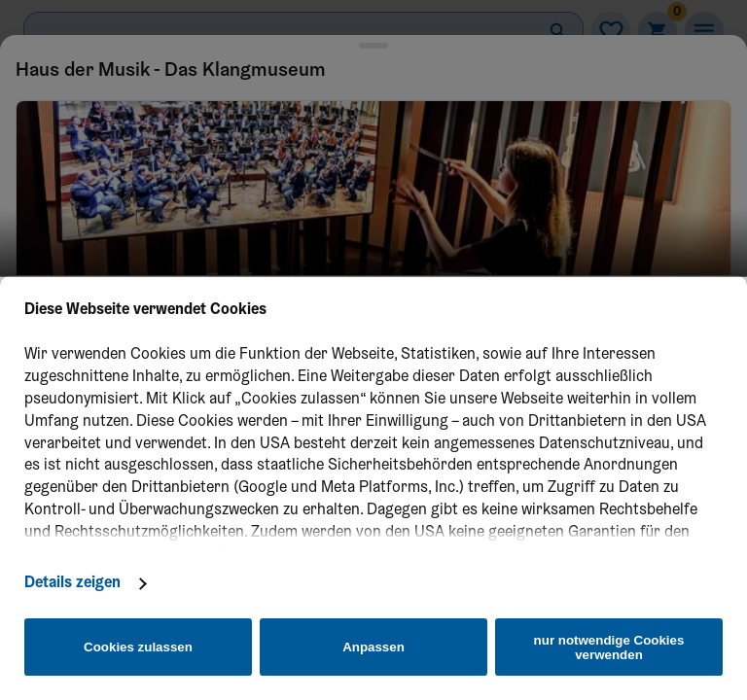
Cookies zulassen (138, 647)
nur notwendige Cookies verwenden (609, 647)
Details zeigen (72, 583)
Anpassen (373, 647)
